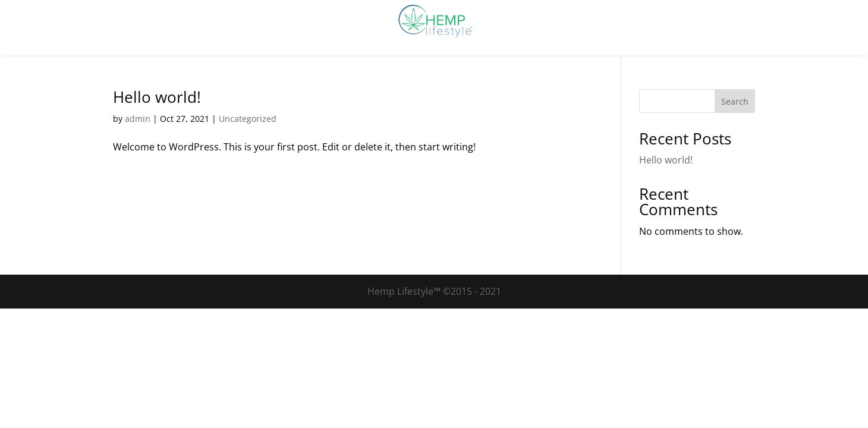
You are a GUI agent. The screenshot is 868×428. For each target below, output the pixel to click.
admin (138, 119)
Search (735, 101)
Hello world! (157, 97)
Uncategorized (248, 119)
